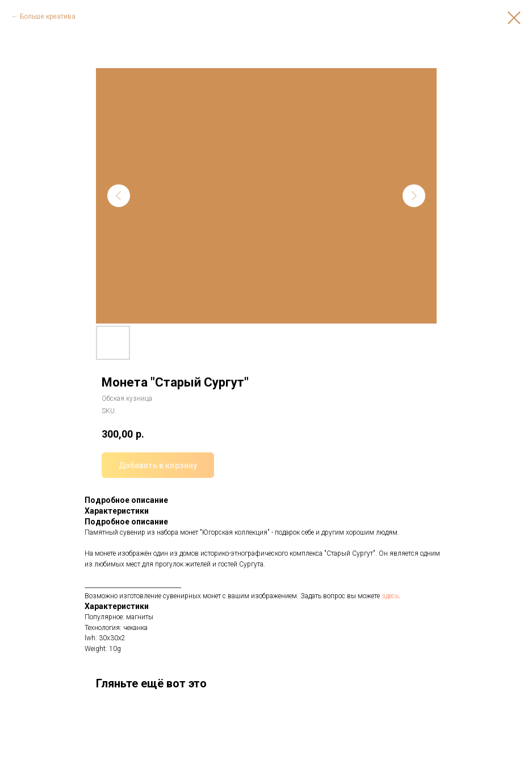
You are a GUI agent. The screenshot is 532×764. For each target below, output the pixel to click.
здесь (390, 596)
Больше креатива (48, 16)
